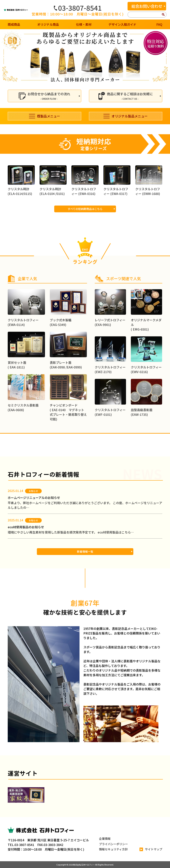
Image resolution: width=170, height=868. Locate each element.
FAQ (159, 24)
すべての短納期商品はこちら (85, 227)
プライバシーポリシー (113, 844)
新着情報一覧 (85, 551)
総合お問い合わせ (147, 6)
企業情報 (105, 839)
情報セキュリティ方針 (113, 849)
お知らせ (33, 491)
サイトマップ (151, 849)
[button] (5, 57)
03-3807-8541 (78, 8)
